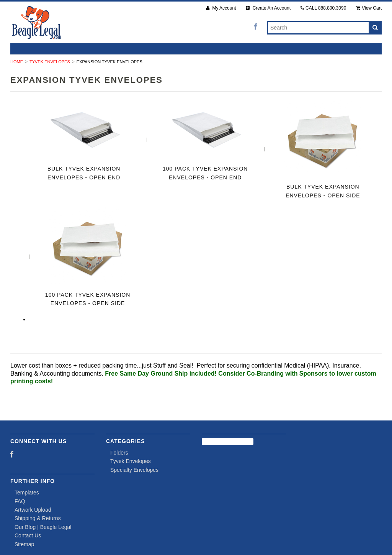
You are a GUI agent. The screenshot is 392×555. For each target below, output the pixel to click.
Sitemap (24, 544)
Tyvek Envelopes (50, 62)
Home (17, 62)
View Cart (369, 8)
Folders (119, 453)
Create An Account (268, 8)
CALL (323, 8)
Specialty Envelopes (134, 470)
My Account (221, 8)
